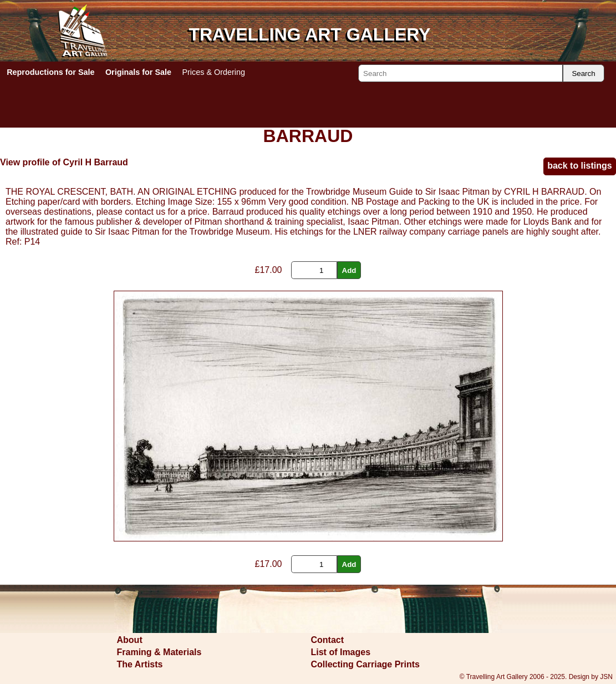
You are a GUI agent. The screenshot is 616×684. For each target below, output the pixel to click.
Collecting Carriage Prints (366, 664)
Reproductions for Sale (50, 72)
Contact (328, 640)
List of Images (341, 652)
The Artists (140, 664)
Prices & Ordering (213, 72)
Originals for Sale (138, 72)
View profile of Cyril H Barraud (64, 162)
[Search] (460, 73)
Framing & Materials (159, 652)
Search (583, 74)
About (130, 640)
